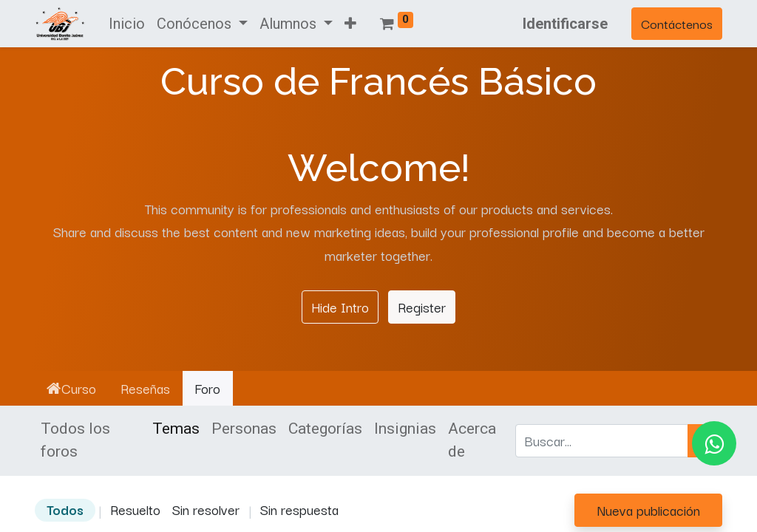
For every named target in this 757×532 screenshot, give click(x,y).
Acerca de (472, 440)
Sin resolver (206, 509)
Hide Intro (340, 307)
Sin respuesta (299, 509)
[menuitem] (127, 24)
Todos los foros (75, 440)
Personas (244, 429)
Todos (65, 509)
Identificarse (565, 24)
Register (422, 307)
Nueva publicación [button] (649, 510)
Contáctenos (677, 23)
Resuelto (135, 509)
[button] (350, 24)
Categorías (325, 429)
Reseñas (145, 388)
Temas (176, 429)
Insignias (405, 429)
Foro (207, 388)
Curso (71, 388)
